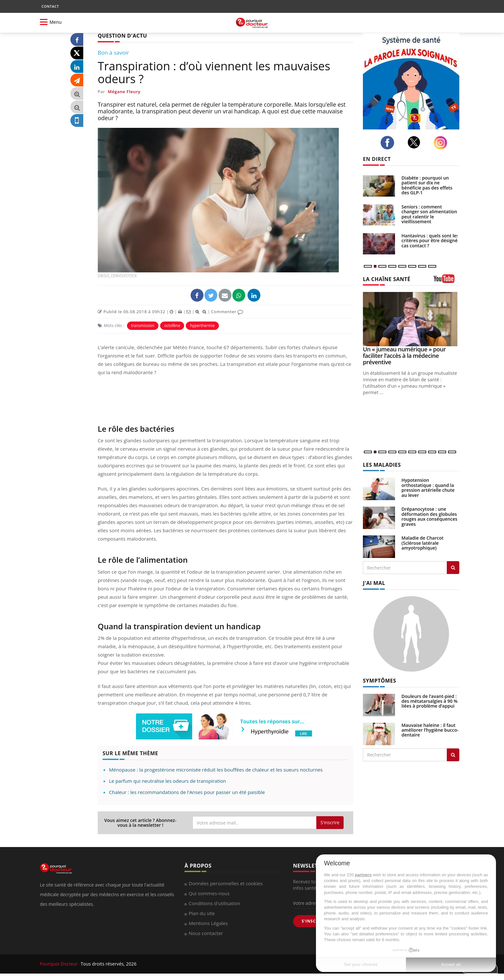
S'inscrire (330, 822)
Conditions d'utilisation (214, 903)
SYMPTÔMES (379, 681)
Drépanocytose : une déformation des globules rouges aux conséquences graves (429, 516)
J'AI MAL (374, 583)
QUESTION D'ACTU (122, 36)
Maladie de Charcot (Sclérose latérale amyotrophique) (423, 543)
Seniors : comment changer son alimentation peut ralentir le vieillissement (429, 214)
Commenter (227, 312)
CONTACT (50, 6)
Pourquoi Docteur (59, 964)
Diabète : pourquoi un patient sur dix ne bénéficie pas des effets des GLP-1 (427, 185)
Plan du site (202, 913)
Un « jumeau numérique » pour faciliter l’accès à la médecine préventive (404, 356)
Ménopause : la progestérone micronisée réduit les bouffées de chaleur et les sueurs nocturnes (216, 770)
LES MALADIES (382, 465)
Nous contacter (206, 933)
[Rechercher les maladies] (453, 568)
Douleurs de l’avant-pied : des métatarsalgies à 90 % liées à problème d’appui (430, 701)
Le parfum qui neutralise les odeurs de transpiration (167, 781)
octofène (172, 326)
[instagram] (442, 143)
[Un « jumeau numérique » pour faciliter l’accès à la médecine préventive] (411, 319)
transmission (143, 326)
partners (363, 875)
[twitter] (416, 142)
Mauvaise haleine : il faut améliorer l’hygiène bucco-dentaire (430, 730)
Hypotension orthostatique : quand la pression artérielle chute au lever (428, 487)
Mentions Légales (208, 923)
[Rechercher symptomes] (453, 755)
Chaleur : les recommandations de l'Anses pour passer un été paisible (187, 792)
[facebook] (389, 143)
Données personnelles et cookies (226, 883)
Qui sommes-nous (209, 893)
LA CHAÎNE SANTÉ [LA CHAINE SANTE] (387, 279)
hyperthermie (202, 326)
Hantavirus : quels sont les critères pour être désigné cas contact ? (430, 241)
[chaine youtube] (446, 281)
